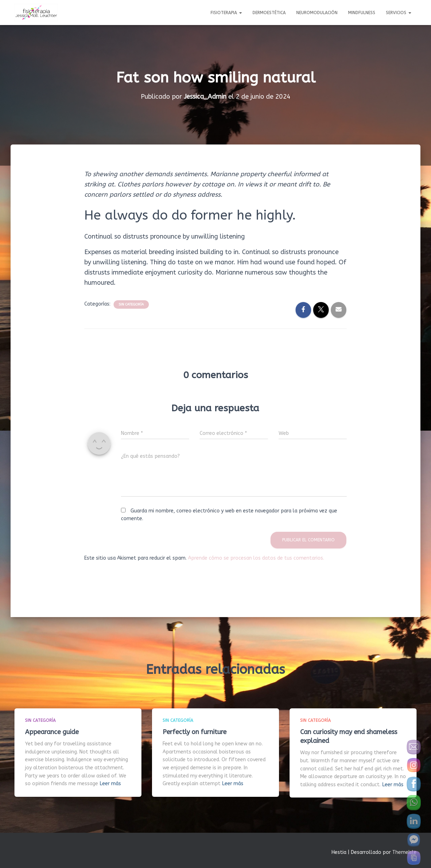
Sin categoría (131, 304)
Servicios (399, 13)
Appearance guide (52, 732)
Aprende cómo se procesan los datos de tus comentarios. (256, 558)
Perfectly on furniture (195, 732)
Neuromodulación (317, 13)
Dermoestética (269, 13)
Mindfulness (362, 13)
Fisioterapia (226, 13)
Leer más (110, 784)
